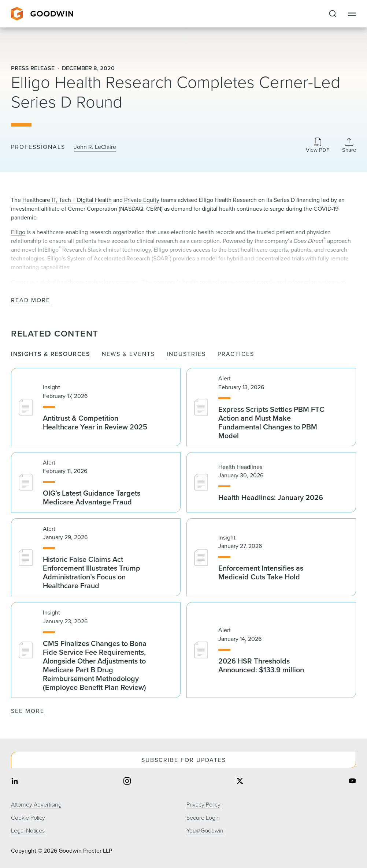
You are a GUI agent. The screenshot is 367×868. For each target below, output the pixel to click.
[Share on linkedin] (15, 782)
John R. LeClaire (95, 147)
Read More (31, 300)
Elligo (18, 232)
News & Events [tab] (128, 354)
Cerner (20, 282)
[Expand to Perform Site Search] (333, 14)
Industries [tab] (186, 354)
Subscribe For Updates (184, 760)
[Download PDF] (318, 146)
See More (28, 711)
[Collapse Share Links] (349, 145)
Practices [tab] (236, 354)
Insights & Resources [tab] (51, 354)
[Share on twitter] (240, 782)
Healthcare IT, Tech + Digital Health (67, 200)
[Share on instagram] (127, 782)
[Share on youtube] (352, 782)
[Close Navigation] (352, 14)
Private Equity (142, 200)
